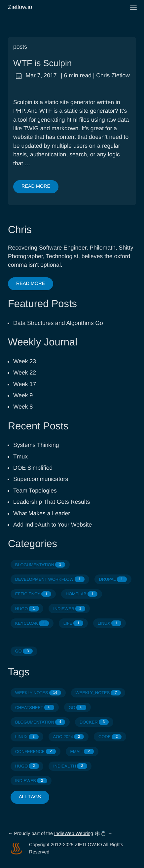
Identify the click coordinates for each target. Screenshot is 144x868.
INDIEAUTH (70, 766)
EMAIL (82, 751)
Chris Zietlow (113, 75)
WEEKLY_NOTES (98, 693)
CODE (110, 737)
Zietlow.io (64, 7)
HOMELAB (82, 594)
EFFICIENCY (33, 594)
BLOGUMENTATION (40, 565)
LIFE (73, 623)
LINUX (109, 623)
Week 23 (25, 361)
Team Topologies (35, 491)
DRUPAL (113, 579)
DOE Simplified (33, 468)
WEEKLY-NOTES (38, 693)
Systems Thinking (36, 445)
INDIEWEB (69, 609)
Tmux (20, 456)
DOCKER (94, 722)
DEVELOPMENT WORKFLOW (50, 579)
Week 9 (23, 395)
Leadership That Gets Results (52, 502)
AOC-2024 (69, 737)
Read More (36, 186)
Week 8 (23, 407)
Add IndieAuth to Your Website (53, 525)
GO (24, 651)
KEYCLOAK (32, 623)
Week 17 (25, 384)
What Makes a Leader (42, 513)
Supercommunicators (41, 479)
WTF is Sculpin (42, 63)
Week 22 (25, 373)
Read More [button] (31, 284)
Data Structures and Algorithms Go (58, 323)
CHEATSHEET (35, 708)
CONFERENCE (36, 751)
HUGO (27, 609)
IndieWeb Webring (74, 834)
